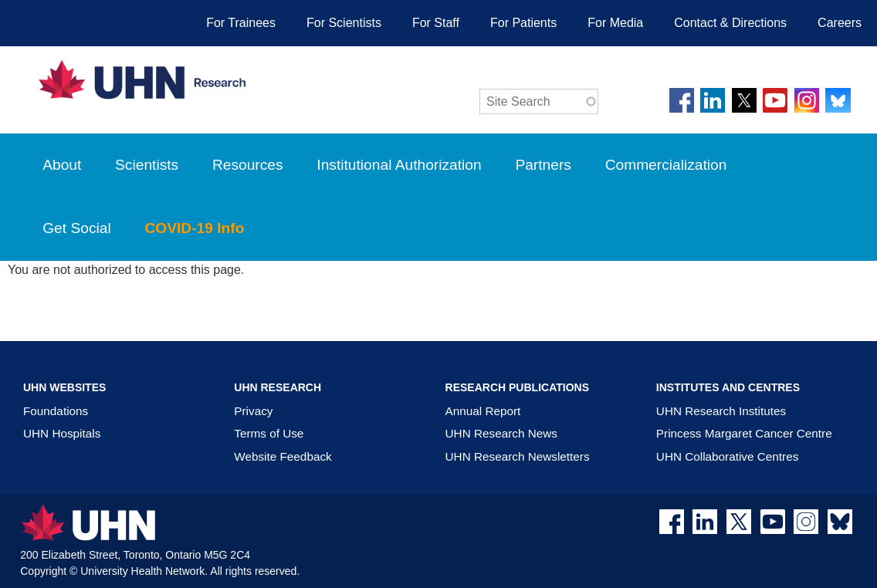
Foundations (56, 411)
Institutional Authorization (399, 165)
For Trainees (241, 23)
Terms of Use (269, 433)
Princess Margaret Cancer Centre (744, 433)
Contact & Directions (730, 23)
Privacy (253, 411)
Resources (248, 165)
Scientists (147, 165)
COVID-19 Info (206, 240)
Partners (543, 165)
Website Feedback (283, 456)
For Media (615, 23)
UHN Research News (501, 433)
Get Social (77, 228)
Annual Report (483, 411)
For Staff (436, 23)
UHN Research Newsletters (518, 456)
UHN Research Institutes (721, 411)
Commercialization (678, 177)
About (62, 165)
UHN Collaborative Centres (727, 456)
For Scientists (344, 23)
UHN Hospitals (62, 433)
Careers (840, 23)
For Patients (523, 23)
